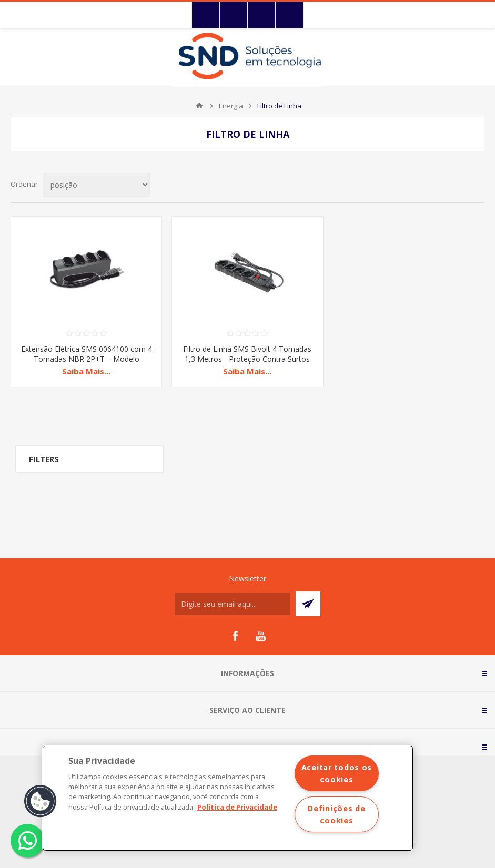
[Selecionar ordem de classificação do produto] (96, 185)
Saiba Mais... (86, 371)
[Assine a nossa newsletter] (233, 604)
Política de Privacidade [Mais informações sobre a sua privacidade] (237, 807)
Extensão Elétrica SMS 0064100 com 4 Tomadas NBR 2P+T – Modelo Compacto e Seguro (87, 359)
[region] (228, 798)
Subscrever (308, 604)
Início (199, 106)
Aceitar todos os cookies (337, 773)
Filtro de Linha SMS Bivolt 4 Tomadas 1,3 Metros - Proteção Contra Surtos (247, 354)
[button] (41, 801)
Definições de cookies (336, 814)
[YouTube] (260, 636)
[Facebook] (235, 636)
